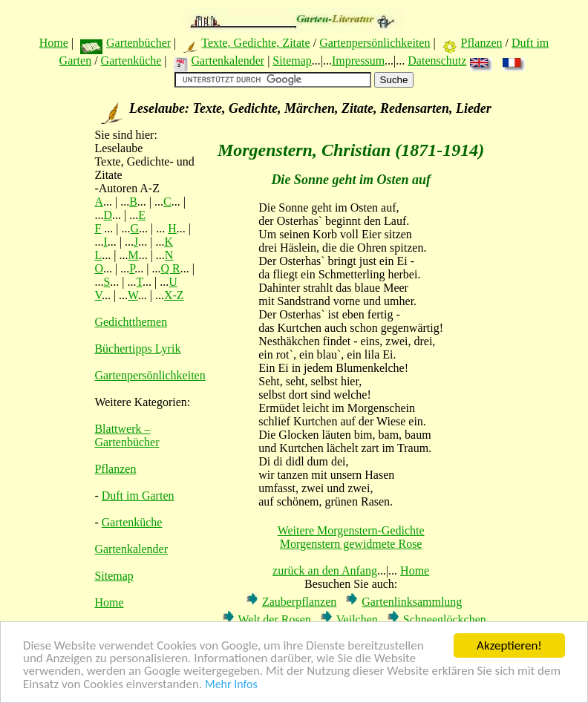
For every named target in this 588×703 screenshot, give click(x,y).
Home (54, 43)
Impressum (358, 61)
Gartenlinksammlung (412, 602)
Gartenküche (131, 61)
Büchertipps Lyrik (137, 349)
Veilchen (357, 619)
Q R (171, 268)
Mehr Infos (231, 685)
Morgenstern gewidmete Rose (351, 544)
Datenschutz (437, 61)
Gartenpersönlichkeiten (375, 43)
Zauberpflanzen (299, 602)
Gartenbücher (138, 43)
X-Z (174, 295)
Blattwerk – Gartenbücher (127, 435)
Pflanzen (482, 43)
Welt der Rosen (275, 619)
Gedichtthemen (131, 322)
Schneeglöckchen (445, 619)
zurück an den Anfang (325, 570)
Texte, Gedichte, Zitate (255, 43)
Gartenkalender (228, 61)
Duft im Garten (138, 496)
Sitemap (292, 61)
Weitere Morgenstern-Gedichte (351, 530)
